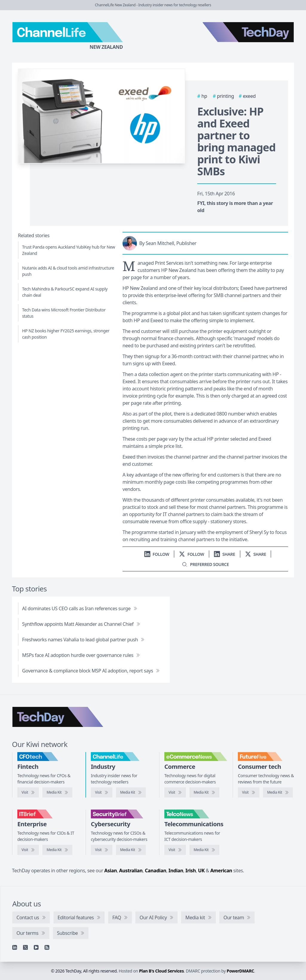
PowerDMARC (241, 971)
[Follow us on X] (192, 554)
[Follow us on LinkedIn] (157, 554)
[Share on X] (256, 554)
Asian (111, 871)
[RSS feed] (47, 947)
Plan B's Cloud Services (161, 971)
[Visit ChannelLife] (102, 792)
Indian (176, 871)
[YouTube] (36, 947)
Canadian (156, 871)
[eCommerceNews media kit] (204, 792)
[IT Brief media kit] (57, 850)
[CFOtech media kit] (57, 792)
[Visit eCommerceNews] (175, 792)
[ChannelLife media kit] (131, 792)
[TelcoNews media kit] (204, 850)
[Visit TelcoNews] (175, 850)
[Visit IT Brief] (28, 850)
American (221, 871)
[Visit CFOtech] (28, 792)
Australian (131, 871)
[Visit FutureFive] (249, 792)
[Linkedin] (15, 947)
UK (201, 871)
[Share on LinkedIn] (225, 554)
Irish (191, 871)
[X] (25, 947)
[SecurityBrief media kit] (131, 850)
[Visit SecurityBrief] (102, 850)
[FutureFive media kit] (278, 792)
